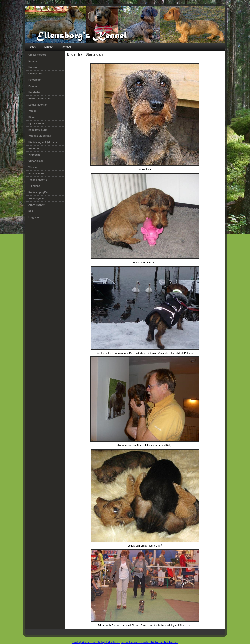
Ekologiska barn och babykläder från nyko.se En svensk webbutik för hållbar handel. (125, 642)
